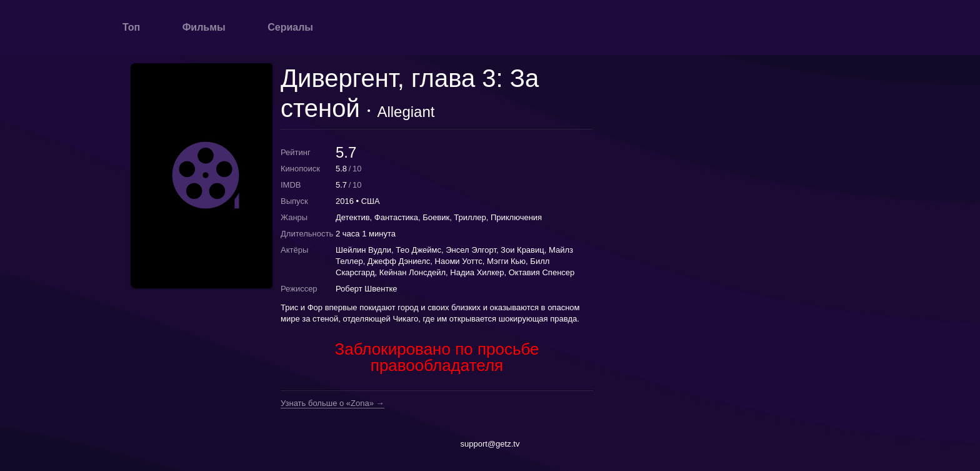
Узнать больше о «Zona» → (332, 403)
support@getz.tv (490, 444)
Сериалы (290, 27)
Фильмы (204, 27)
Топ (131, 27)
